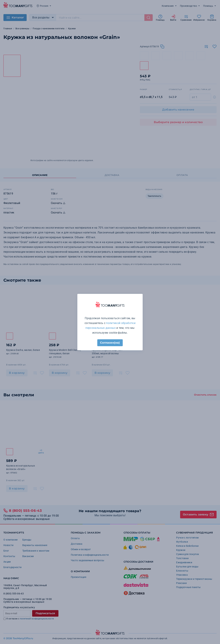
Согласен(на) (110, 343)
